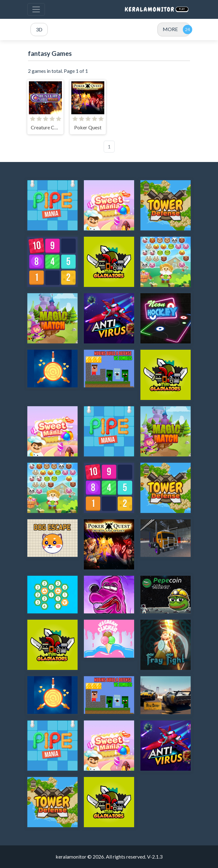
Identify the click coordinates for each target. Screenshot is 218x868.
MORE (170, 29)
